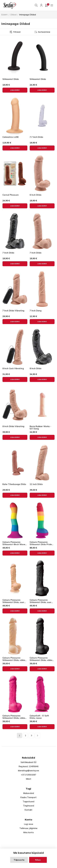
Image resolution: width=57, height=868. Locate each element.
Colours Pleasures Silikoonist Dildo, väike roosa (14, 717)
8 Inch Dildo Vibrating (13, 426)
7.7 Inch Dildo (36, 136)
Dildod (13, 14)
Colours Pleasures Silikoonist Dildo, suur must (41, 602)
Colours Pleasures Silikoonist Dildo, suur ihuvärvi (13, 602)
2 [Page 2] (25, 735)
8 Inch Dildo (36, 368)
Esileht (5, 14)
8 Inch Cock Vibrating (13, 368)
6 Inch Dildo (36, 194)
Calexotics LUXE (11, 136)
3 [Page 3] (32, 735)
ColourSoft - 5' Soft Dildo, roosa (39, 716)
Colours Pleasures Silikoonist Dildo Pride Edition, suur (41, 544)
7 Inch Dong (36, 310)
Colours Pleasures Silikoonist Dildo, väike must (41, 660)
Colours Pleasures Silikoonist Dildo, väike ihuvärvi (14, 660)
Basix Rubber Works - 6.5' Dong (40, 427)
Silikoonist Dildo (11, 79)
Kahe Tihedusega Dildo (14, 484)
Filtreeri (17, 31)
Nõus (38, 860)
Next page (38, 735)
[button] (15, 90)
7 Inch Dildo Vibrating (13, 310)
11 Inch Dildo (36, 484)
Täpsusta (19, 860)
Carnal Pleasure (11, 194)
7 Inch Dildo (8, 252)
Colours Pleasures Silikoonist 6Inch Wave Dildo (14, 544)
